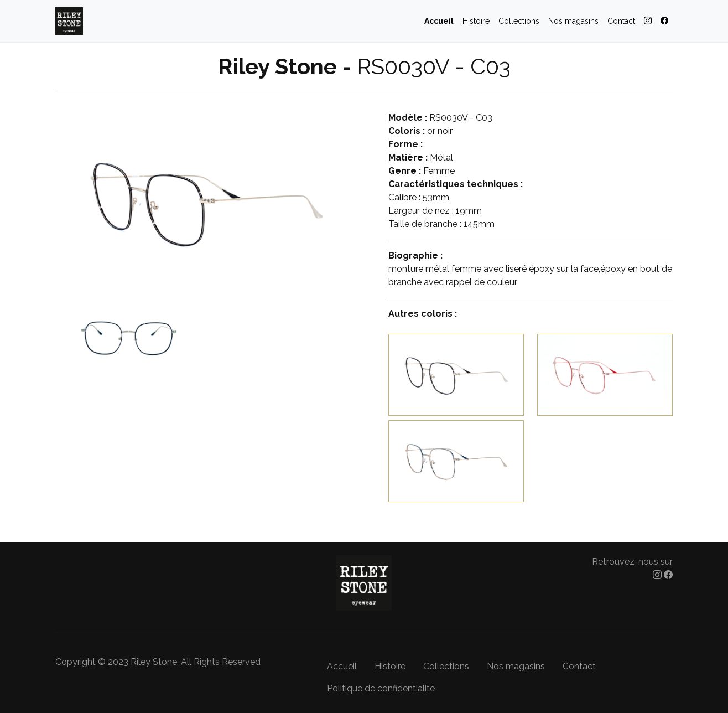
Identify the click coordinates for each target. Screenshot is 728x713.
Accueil (439, 21)
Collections (519, 21)
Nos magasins (573, 21)
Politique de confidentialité (381, 688)
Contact (621, 21)
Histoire (476, 21)
